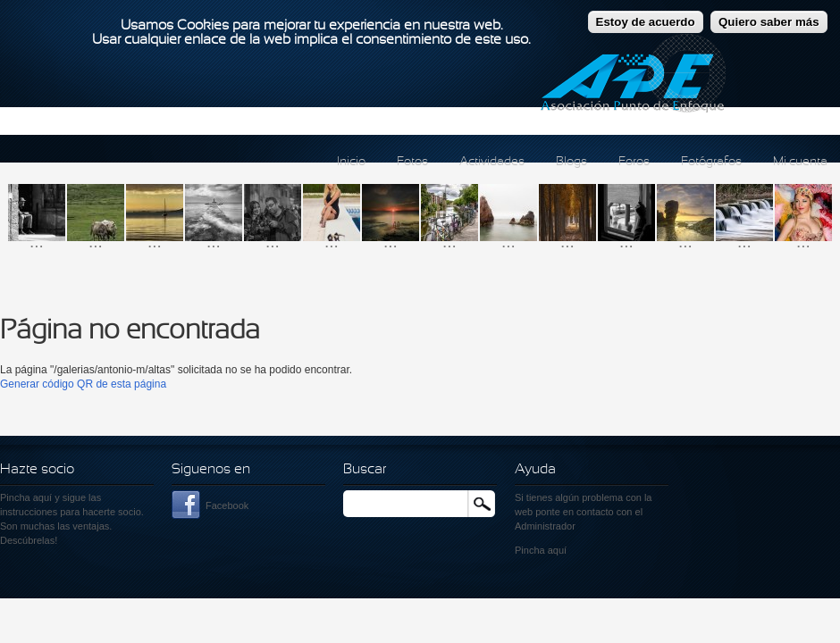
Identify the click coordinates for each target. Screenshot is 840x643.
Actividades (492, 162)
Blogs (571, 162)
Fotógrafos (711, 162)
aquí (557, 550)
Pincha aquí (26, 497)
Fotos (412, 162)
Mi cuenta (800, 162)
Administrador (545, 526)
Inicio (351, 162)
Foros (634, 162)
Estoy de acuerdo (646, 16)
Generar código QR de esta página (83, 384)
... (37, 242)
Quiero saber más (769, 16)
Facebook (227, 505)
